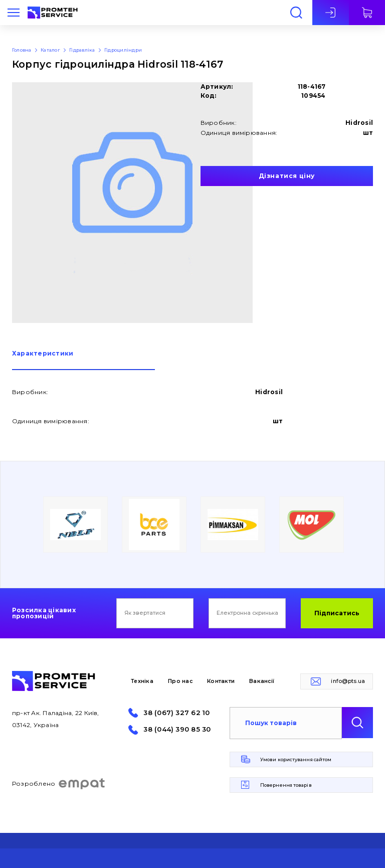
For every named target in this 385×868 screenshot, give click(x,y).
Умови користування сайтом (296, 759)
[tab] (83, 360)
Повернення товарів (286, 785)
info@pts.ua (348, 681)
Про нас (180, 681)
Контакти (221, 681)
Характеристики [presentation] (43, 354)
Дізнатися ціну (287, 176)
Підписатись (337, 613)
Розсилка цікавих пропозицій (44, 613)
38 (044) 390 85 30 (177, 729)
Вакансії (262, 681)
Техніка (142, 681)
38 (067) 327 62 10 (176, 713)
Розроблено (59, 784)
